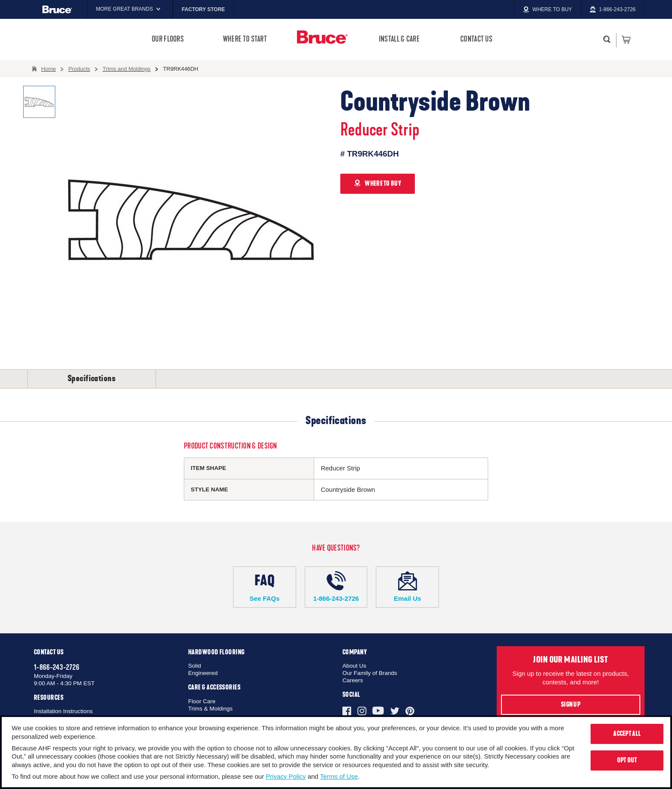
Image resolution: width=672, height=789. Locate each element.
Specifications (92, 379)
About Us (354, 666)
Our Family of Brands (370, 673)
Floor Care (202, 701)
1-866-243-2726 (336, 587)
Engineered (203, 673)
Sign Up (571, 705)
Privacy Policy (286, 776)
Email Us (407, 587)
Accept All (627, 734)
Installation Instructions (63, 711)
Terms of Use (339, 776)
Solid (195, 666)
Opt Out (627, 760)
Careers (353, 680)
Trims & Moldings (210, 709)
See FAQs (265, 587)
